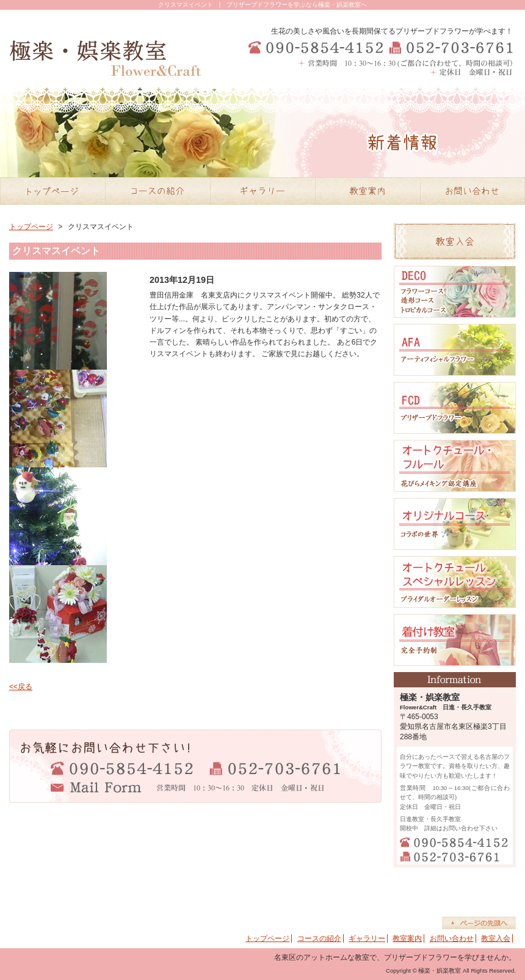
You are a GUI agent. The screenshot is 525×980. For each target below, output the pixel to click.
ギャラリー (367, 938)
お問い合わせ (452, 938)
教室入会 (496, 938)
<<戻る (21, 687)
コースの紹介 (319, 938)
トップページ (31, 227)
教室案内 (407, 938)
